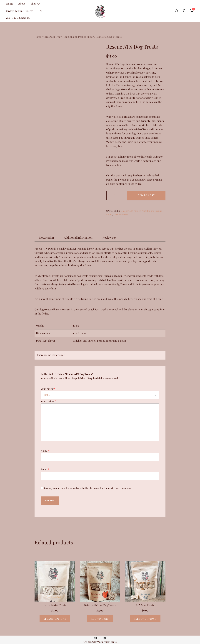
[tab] (47, 238)
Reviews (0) (109, 238)
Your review (48, 401)
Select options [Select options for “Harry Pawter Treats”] (55, 619)
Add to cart (146, 195)
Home (10, 4)
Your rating (48, 389)
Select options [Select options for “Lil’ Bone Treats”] (145, 619)
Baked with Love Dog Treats (100, 605)
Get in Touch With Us (18, 18)
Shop (33, 4)
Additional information (78, 238)
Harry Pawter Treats (55, 605)
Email (45, 469)
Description (47, 238)
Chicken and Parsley (131, 211)
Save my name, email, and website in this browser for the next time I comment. (88, 488)
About (22, 4)
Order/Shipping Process (20, 11)
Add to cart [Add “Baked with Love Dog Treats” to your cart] (100, 619)
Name (45, 451)
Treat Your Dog (52, 37)
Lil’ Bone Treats (145, 605)
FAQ (41, 11)
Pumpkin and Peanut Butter (78, 37)
